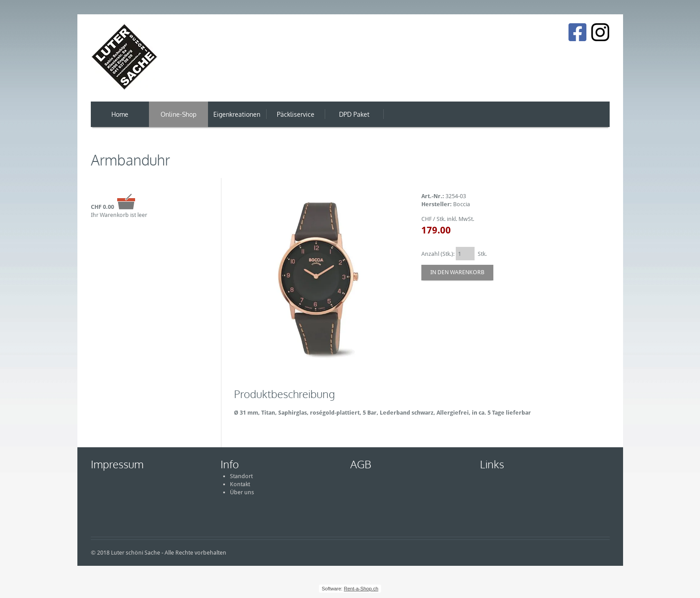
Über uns (242, 492)
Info (230, 464)
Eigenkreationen (237, 114)
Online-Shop (178, 114)
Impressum (117, 464)
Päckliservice (296, 114)
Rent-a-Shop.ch (361, 589)
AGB (361, 464)
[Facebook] (577, 32)
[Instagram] (600, 32)
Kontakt (240, 484)
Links (492, 464)
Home (120, 114)
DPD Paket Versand (354, 119)
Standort (241, 476)
